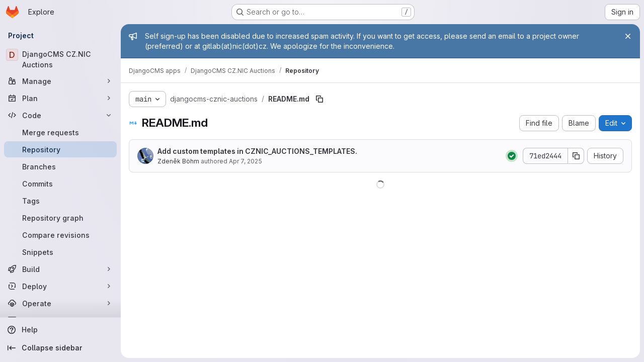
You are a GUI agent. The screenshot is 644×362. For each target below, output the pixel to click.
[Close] (628, 36)
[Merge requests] (60, 132)
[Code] (60, 115)
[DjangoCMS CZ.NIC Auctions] (60, 59)
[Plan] (60, 98)
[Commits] (60, 184)
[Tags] (60, 201)
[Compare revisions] (60, 235)
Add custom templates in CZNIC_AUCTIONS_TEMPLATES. (257, 151)
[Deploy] (60, 286)
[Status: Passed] (512, 156)
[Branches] (60, 166)
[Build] (60, 269)
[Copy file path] (319, 99)
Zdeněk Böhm (178, 161)
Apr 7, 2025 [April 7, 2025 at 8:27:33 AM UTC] (246, 161)
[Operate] (60, 303)
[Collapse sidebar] (60, 348)
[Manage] (60, 81)
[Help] (60, 330)
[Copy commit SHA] (576, 156)
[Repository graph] (60, 218)
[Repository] (60, 149)
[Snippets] (60, 252)
